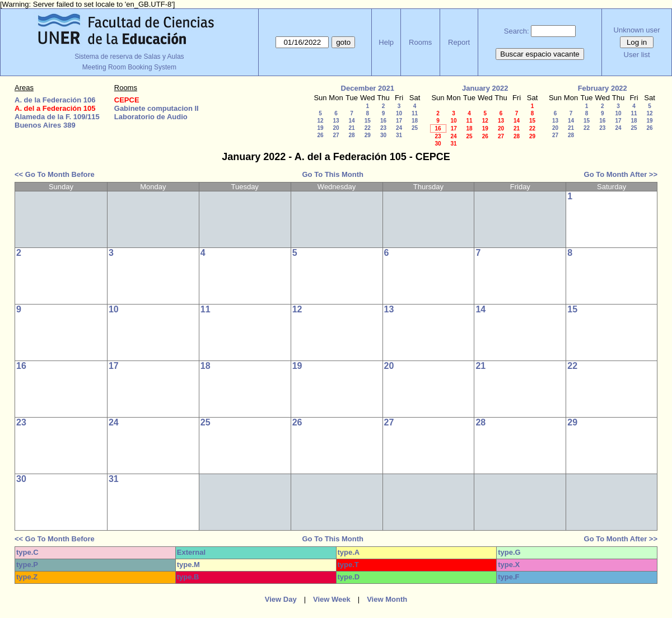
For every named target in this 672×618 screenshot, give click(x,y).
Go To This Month (333, 174)
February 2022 (603, 88)
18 (415, 121)
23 (383, 128)
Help (386, 42)
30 (383, 135)
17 (399, 121)
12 (320, 121)
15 (368, 121)
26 (320, 135)
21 (351, 128)
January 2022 (485, 88)
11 (415, 113)
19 (320, 128)
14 (351, 121)
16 (383, 121)
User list (637, 55)
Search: (517, 31)
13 (336, 121)
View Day (281, 599)
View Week (332, 599)
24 (399, 128)
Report (459, 42)
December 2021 (368, 88)
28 (351, 135)
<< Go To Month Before (55, 174)
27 (336, 135)
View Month (387, 599)
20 (336, 128)
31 (399, 135)
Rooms (420, 42)
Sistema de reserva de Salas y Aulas (129, 57)
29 (368, 135)
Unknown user (637, 30)
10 (399, 113)
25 (415, 128)
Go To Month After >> (621, 174)
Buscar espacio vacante (540, 54)
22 (368, 128)
